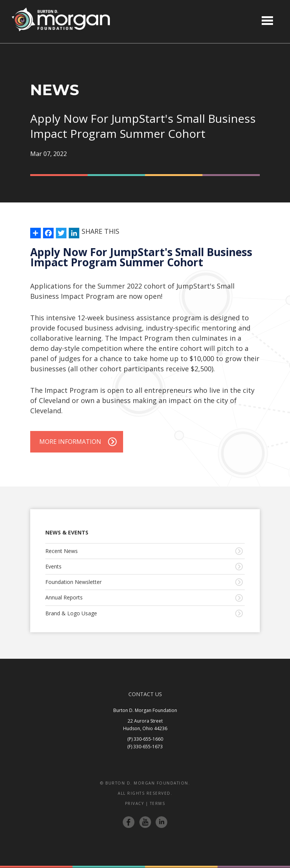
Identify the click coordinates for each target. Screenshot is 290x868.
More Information (70, 442)
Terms (158, 803)
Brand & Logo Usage (71, 613)
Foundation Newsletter (73, 582)
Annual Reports (64, 597)
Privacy (135, 803)
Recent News (62, 551)
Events (53, 566)
